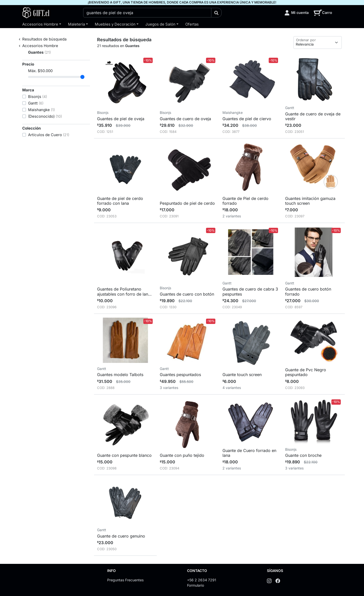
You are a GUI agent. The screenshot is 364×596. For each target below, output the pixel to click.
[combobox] (147, 13)
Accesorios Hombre (40, 24)
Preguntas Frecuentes (125, 580)
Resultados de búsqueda (44, 39)
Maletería (76, 24)
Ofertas (192, 24)
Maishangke (41, 110)
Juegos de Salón (160, 24)
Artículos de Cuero (49, 135)
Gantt (36, 103)
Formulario (196, 585)
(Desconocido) (45, 116)
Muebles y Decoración (115, 24)
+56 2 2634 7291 (202, 580)
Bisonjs (38, 97)
